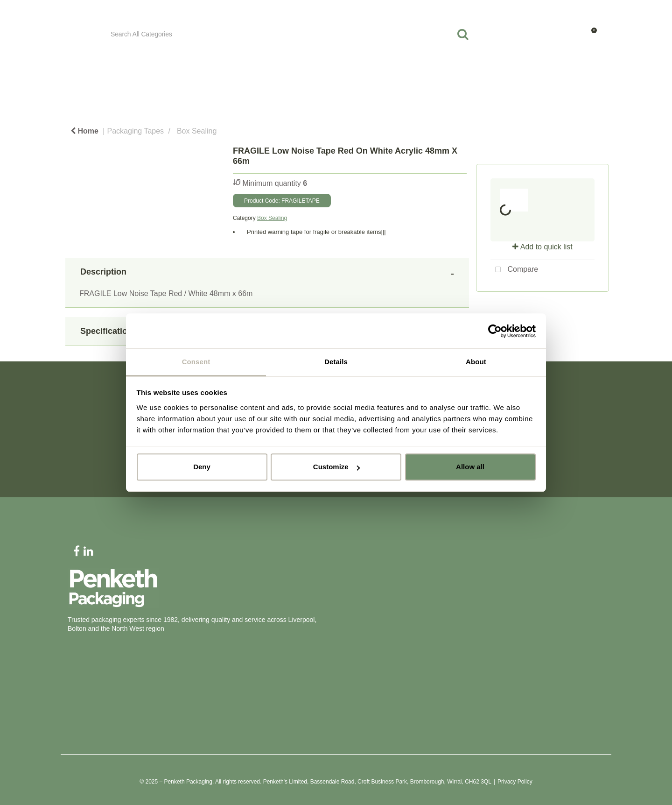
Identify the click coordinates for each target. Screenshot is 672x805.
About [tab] (476, 362)
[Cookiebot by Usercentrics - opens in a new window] (495, 331)
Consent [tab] (196, 362)
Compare (514, 270)
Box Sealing (197, 131)
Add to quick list (542, 247)
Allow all (470, 467)
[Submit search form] (463, 34)
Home (84, 131)
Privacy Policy (515, 782)
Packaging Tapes (136, 131)
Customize (336, 467)
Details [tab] (336, 362)
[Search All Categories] (290, 34)
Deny (202, 467)
